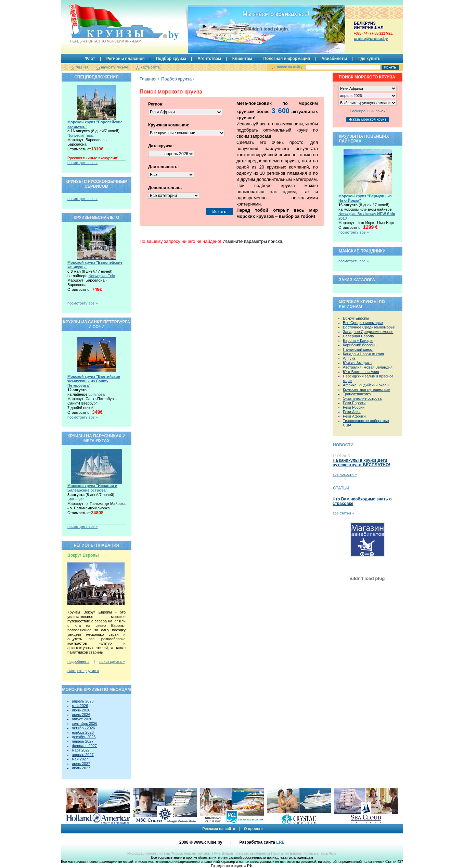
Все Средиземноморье (363, 323)
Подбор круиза (171, 59)
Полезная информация (287, 59)
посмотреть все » (82, 163)
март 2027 (81, 750)
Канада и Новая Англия (363, 354)
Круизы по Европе (287, 853)
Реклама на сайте (219, 829)
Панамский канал (358, 349)
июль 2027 (81, 768)
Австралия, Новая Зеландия (368, 367)
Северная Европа (358, 336)
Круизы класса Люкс (321, 853)
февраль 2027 (84, 746)
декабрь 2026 (84, 737)
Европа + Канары (358, 340)
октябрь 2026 (83, 728)
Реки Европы (354, 403)
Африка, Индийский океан (366, 385)
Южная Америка (357, 363)
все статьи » (343, 513)
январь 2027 (83, 741)
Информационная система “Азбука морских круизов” (169, 853)
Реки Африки (354, 416)
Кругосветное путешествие (366, 389)
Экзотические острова (362, 398)
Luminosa (96, 394)
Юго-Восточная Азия (361, 372)
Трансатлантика (357, 394)
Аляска (349, 358)
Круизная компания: (169, 125)
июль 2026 (81, 715)
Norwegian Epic (81, 135)
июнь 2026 (81, 710)
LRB (280, 842)
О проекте (253, 829)
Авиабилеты (334, 59)
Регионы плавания (126, 59)
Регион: (156, 104)
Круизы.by (105, 23)
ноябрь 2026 (83, 732)
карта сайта (150, 67)
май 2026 (80, 706)
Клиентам (242, 59)
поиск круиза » (112, 661)
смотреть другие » (83, 671)
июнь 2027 (81, 764)
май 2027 (80, 759)
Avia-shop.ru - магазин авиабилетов (242, 853)
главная (82, 67)
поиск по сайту (290, 67)
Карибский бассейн (360, 345)
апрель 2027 (83, 755)
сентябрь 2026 (85, 723)
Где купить (369, 59)
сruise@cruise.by (371, 39)
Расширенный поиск (368, 111)
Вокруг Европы (356, 318)
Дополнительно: (165, 188)
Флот (90, 59)
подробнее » (78, 661)
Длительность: (163, 167)
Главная (148, 79)
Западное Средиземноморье (368, 332)
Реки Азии (352, 412)
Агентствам (209, 59)
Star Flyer (76, 499)
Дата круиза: (161, 146)
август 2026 (82, 719)
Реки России (354, 407)
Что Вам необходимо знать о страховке (362, 501)
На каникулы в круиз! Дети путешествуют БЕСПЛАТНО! (361, 463)
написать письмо (114, 67)
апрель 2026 (83, 701)
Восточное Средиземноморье (369, 327)
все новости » (345, 474)
